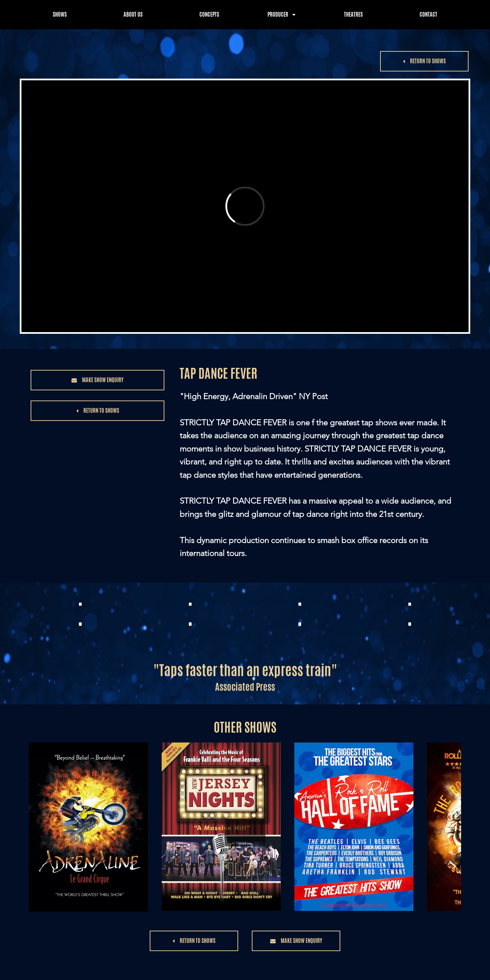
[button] (424, 61)
